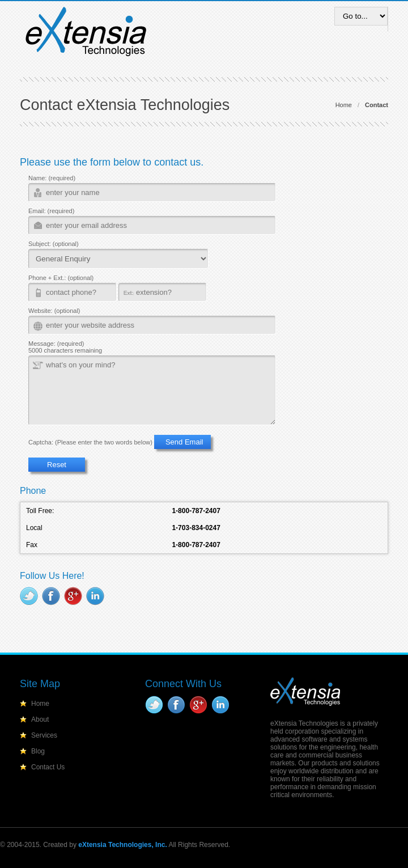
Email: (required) (51, 211)
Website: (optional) (54, 311)
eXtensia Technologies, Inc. (123, 845)
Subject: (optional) (54, 244)
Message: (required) (56, 344)
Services (44, 735)
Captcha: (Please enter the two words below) (90, 442)
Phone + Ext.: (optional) (61, 278)
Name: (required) (52, 178)
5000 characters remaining (65, 350)
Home (344, 105)
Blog (38, 751)
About (40, 719)
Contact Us (48, 767)
